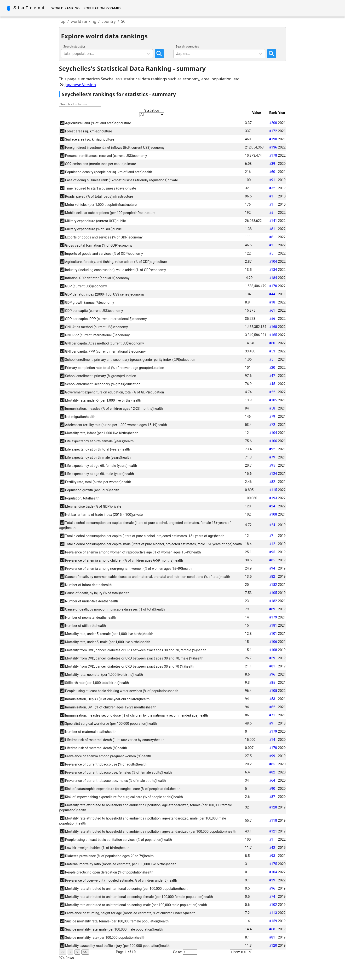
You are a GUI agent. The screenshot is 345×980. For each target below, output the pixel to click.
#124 (273, 474)
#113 (273, 913)
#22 (272, 392)
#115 (273, 490)
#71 (272, 715)
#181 (273, 625)
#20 (272, 368)
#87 (272, 797)
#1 (271, 196)
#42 (272, 848)
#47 (272, 376)
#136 (273, 147)
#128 (273, 807)
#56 (272, 319)
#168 (273, 327)
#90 (272, 789)
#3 (271, 245)
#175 (273, 864)
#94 (272, 568)
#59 (272, 658)
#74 (272, 897)
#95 (272, 465)
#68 (272, 929)
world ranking (83, 21)
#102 (273, 905)
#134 (273, 270)
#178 (273, 155)
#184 (273, 278)
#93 (272, 856)
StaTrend (29, 8)
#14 (272, 740)
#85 (272, 560)
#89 (272, 609)
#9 (271, 723)
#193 (273, 498)
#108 (273, 514)
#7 (271, 536)
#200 (273, 123)
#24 (272, 506)
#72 (272, 425)
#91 (272, 180)
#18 (272, 302)
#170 (273, 286)
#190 (273, 139)
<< (63, 952)
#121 (273, 831)
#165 (273, 335)
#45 (272, 384)
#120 (273, 945)
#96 (272, 674)
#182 (273, 585)
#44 (272, 294)
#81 (272, 229)
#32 (272, 188)
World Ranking (65, 8)
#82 (272, 482)
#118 (273, 820)
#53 (272, 351)
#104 (273, 261)
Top (62, 21)
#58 (272, 408)
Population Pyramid (102, 8)
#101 (273, 634)
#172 (273, 131)
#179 (273, 617)
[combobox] (64, 54)
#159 (273, 921)
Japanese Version (80, 85)
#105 (273, 400)
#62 (272, 707)
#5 (271, 213)
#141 (273, 221)
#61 (272, 310)
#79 (272, 416)
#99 (272, 756)
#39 (272, 164)
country (109, 21)
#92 (272, 449)
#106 (273, 441)
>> (85, 952)
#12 (272, 544)
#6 (271, 237)
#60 (272, 172)
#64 (272, 780)
